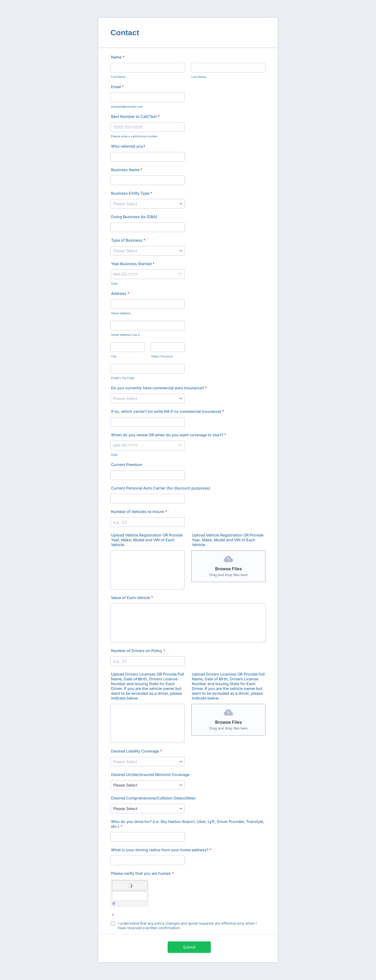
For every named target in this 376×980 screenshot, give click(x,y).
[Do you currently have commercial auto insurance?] (148, 398)
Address (120, 293)
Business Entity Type (132, 193)
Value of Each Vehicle (132, 598)
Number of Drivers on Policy (138, 651)
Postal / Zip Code (123, 378)
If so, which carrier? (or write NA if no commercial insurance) (168, 411)
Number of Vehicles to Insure (139, 512)
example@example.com (127, 107)
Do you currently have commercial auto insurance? (159, 388)
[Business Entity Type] (148, 204)
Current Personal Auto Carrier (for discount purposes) (161, 488)
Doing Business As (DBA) (134, 217)
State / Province (162, 356)
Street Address (121, 313)
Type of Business (128, 240)
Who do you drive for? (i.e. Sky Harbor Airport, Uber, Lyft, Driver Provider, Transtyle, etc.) (188, 824)
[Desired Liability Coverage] (148, 762)
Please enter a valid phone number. (134, 136)
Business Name (127, 170)
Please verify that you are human (142, 873)
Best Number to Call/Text (135, 117)
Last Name (199, 77)
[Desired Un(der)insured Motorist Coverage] (148, 785)
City (114, 356)
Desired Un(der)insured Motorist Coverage (150, 775)
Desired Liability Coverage (136, 751)
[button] (180, 274)
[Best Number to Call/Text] (148, 127)
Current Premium (127, 465)
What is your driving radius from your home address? (161, 850)
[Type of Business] (148, 251)
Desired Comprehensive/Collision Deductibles (153, 798)
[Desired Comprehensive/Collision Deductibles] (148, 809)
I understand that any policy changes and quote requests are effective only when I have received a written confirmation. (187, 926)
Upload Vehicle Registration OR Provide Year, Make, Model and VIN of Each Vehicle (147, 540)
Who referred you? (128, 146)
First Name (118, 77)
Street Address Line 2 (125, 335)
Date (114, 283)
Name (118, 57)
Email (117, 87)
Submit (189, 947)
